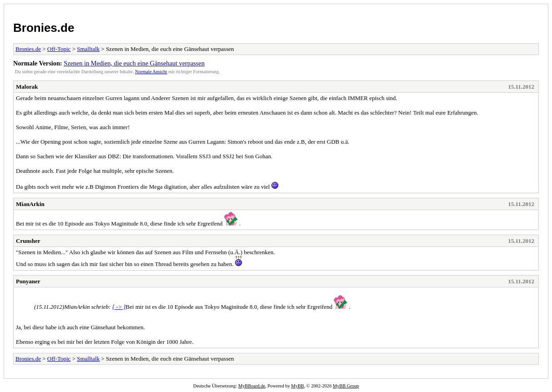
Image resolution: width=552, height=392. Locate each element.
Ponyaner (28, 281)
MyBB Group (346, 386)
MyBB (297, 386)
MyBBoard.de (252, 386)
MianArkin (30, 204)
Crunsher (28, 241)
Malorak (27, 87)
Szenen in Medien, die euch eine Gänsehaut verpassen (134, 63)
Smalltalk (88, 49)
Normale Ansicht (151, 72)
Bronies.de (44, 28)
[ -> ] (119, 307)
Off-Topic (59, 49)
